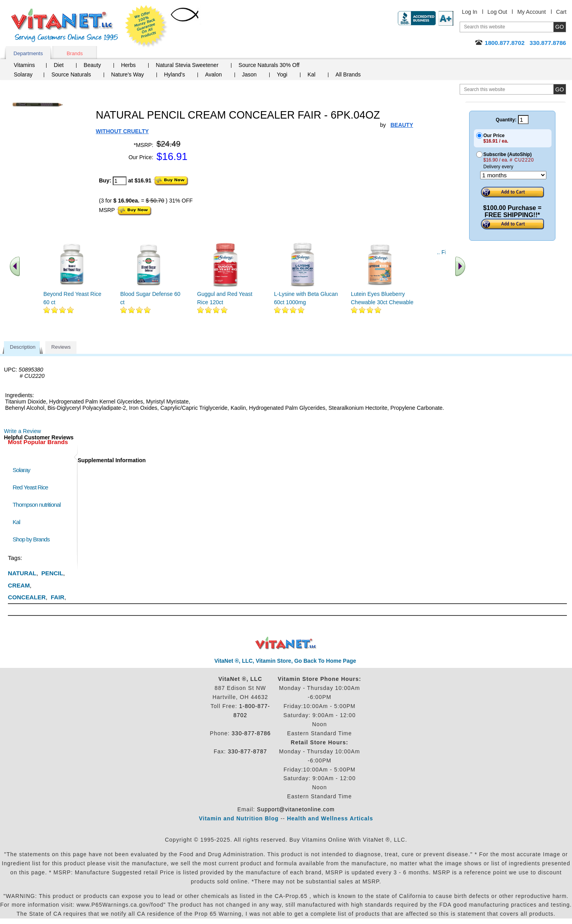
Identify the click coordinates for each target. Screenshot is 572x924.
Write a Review (22, 431)
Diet (59, 65)
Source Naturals (71, 74)
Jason (249, 74)
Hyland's (174, 74)
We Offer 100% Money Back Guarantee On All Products (146, 26)
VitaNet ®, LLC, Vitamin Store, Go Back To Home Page (285, 661)
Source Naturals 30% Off (269, 65)
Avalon (213, 74)
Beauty (92, 65)
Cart (561, 12)
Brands (75, 53)
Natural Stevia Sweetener (187, 65)
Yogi (282, 74)
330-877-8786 (251, 733)
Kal (311, 74)
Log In (470, 12)
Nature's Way (128, 74)
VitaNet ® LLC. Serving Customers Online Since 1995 (65, 25)
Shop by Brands (33, 539)
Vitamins (24, 65)
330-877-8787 (247, 751)
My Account (531, 12)
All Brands (348, 74)
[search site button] (560, 89)
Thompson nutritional (37, 505)
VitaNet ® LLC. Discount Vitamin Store (286, 643)
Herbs (128, 65)
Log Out (497, 12)
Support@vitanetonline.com (296, 809)
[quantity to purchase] (120, 181)
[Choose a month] (513, 175)
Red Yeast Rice (30, 487)
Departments (28, 53)
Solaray (23, 74)
